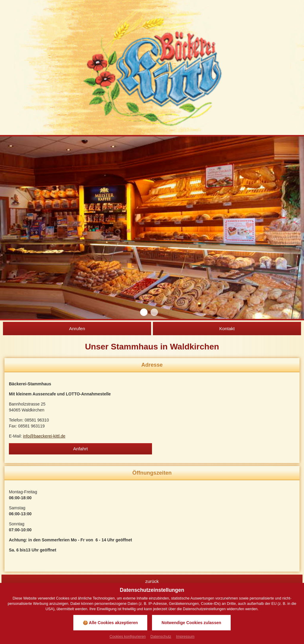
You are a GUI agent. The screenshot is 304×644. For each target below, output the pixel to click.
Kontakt (227, 329)
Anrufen (77, 329)
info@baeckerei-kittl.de (44, 436)
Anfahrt (80, 449)
